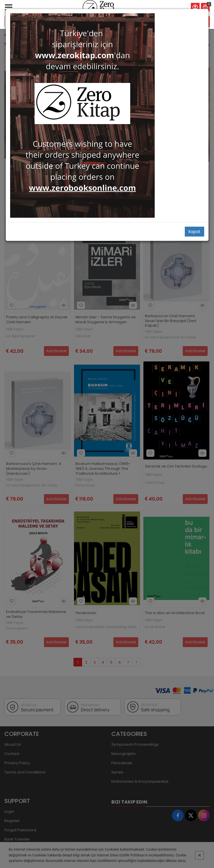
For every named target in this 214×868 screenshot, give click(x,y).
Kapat (194, 232)
